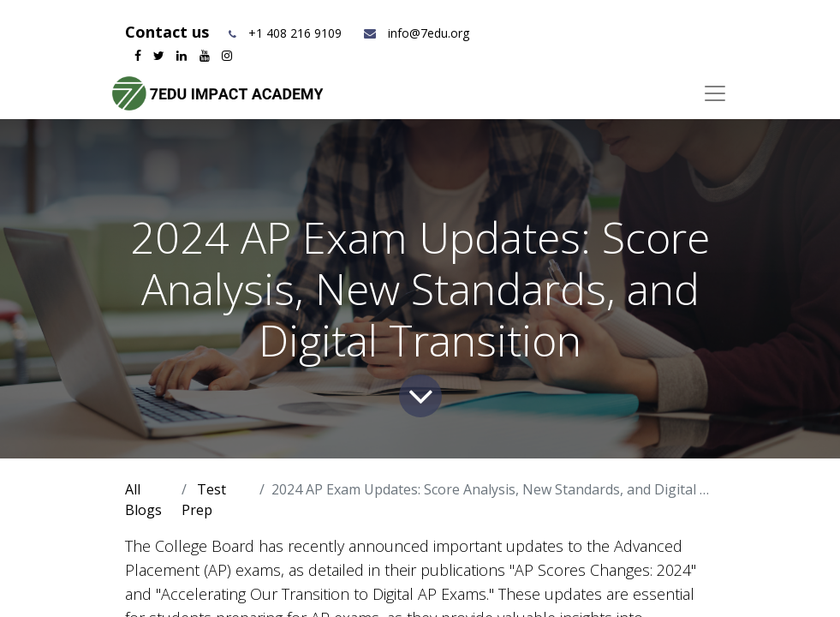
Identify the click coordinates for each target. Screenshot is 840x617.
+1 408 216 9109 (295, 33)
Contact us (169, 32)
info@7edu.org (416, 33)
